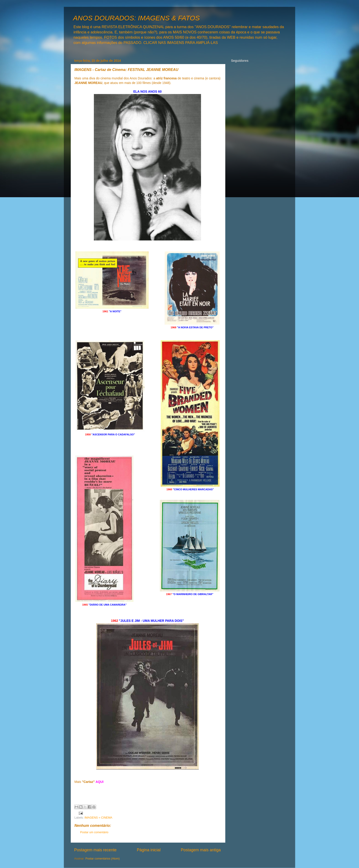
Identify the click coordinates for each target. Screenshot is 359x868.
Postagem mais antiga (201, 850)
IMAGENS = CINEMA (98, 818)
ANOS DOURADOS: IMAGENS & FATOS (136, 18)
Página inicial (149, 850)
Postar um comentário (94, 832)
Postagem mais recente (95, 850)
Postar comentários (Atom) (103, 859)
